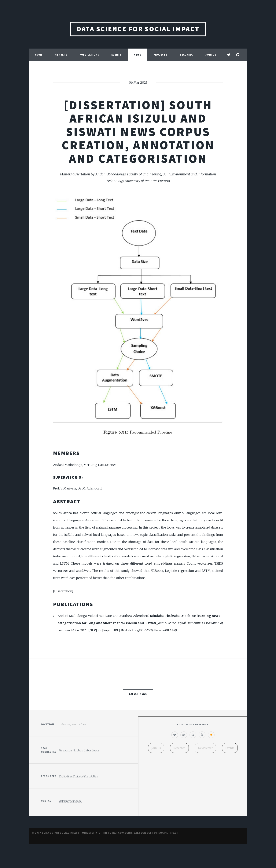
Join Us (211, 55)
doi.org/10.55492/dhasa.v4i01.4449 (153, 630)
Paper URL (111, 630)
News (138, 55)
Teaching (186, 55)
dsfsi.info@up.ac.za (70, 801)
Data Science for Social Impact (138, 29)
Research (179, 748)
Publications (89, 55)
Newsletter (66, 750)
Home (39, 55)
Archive (78, 750)
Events (116, 55)
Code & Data (91, 776)
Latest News (138, 694)
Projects (160, 55)
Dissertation (63, 591)
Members (61, 55)
